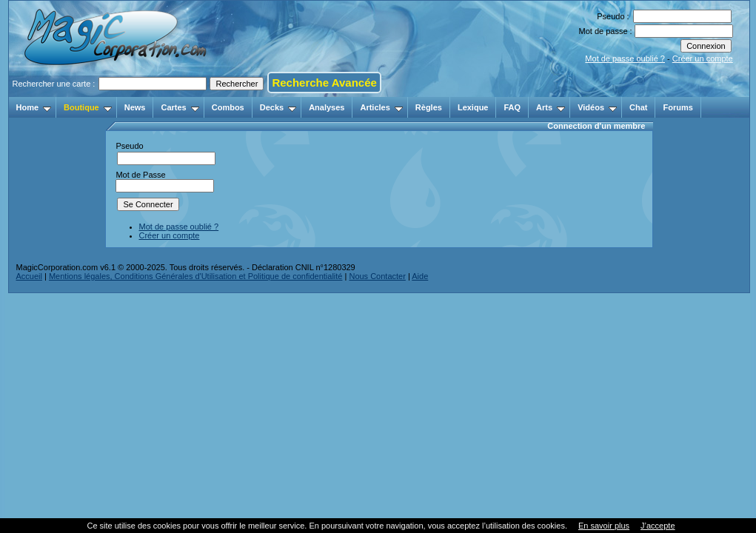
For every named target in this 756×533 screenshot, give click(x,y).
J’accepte (658, 526)
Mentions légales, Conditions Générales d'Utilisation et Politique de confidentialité (196, 276)
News (135, 107)
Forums (678, 107)
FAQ (512, 107)
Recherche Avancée (324, 83)
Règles (429, 107)
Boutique (88, 107)
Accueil (29, 276)
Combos (228, 107)
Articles (381, 107)
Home (34, 107)
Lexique (473, 107)
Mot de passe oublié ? (625, 58)
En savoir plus (604, 526)
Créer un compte (703, 58)
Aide (420, 276)
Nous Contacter (377, 276)
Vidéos (597, 107)
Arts (551, 107)
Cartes (180, 107)
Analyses (327, 107)
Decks (278, 107)
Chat (638, 107)
